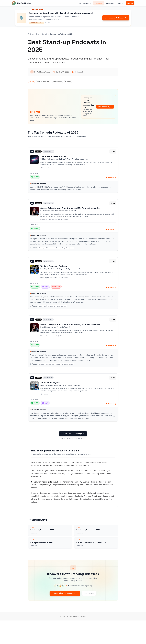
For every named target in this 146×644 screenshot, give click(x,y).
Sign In (121, 3)
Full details (111, 178)
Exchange (99, 3)
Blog (38, 34)
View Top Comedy (105, 107)
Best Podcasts (85, 3)
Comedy (45, 34)
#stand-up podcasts (43, 81)
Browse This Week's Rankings (65, 593)
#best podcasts (57, 81)
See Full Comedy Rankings (73, 434)
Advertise (110, 3)
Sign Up (130, 3)
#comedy (68, 81)
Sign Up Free (89, 593)
